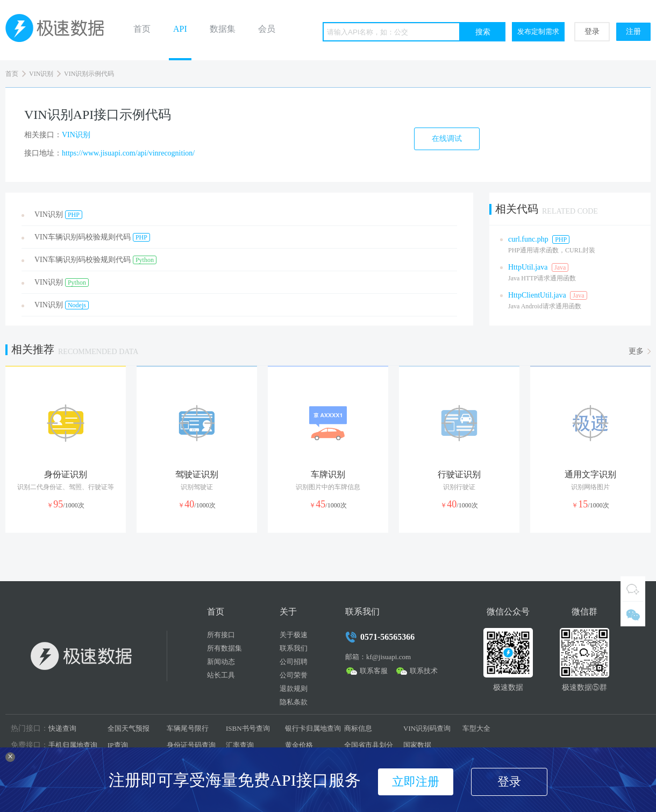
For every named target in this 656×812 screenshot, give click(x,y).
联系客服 (374, 671)
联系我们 (294, 648)
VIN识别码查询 (427, 728)
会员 (267, 29)
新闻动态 (221, 662)
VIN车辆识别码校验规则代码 (92, 237)
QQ (633, 589)
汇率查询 (240, 745)
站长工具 (221, 675)
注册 (633, 31)
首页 (142, 29)
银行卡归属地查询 (313, 728)
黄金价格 (299, 745)
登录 (592, 31)
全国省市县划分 (369, 745)
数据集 (223, 29)
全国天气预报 (129, 728)
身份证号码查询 (191, 745)
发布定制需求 (538, 31)
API (180, 29)
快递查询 (62, 728)
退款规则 (294, 689)
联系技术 (424, 671)
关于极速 (294, 635)
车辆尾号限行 (188, 728)
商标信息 (358, 728)
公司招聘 (294, 662)
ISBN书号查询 (248, 728)
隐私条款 (294, 702)
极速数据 (59, 30)
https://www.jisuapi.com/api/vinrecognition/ (128, 153)
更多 (636, 351)
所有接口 (221, 635)
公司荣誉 (294, 675)
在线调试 (447, 139)
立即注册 (416, 782)
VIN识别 (41, 74)
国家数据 (417, 745)
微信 (633, 614)
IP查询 (118, 745)
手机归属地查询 (73, 745)
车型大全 (476, 728)
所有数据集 (224, 648)
